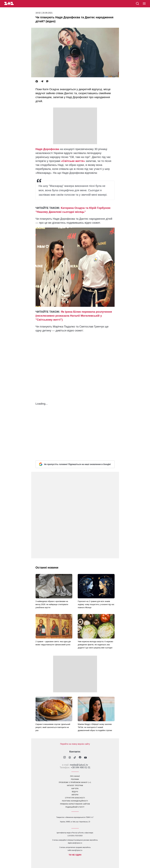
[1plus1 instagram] (65, 758)
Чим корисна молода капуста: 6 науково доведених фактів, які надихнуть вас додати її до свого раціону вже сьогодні (95, 645)
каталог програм (75, 786)
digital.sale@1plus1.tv (75, 843)
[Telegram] (42, 81)
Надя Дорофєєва (47, 149)
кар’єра (75, 789)
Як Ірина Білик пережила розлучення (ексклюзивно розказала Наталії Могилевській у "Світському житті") (74, 316)
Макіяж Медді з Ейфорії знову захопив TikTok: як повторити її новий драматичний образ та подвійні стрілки (95, 727)
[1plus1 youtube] (85, 758)
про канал (75, 776)
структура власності (75, 798)
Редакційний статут (75, 807)
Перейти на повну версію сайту (75, 744)
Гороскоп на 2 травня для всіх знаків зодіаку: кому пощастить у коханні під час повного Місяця (96, 604)
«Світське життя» (73, 161)
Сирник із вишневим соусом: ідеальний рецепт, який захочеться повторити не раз (53, 727)
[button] (144, 4)
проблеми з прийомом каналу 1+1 (75, 782)
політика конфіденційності (75, 801)
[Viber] (47, 81)
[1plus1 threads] (70, 758)
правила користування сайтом (75, 804)
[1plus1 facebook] (80, 758)
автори (75, 795)
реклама (75, 779)
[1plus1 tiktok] (75, 758)
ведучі (75, 792)
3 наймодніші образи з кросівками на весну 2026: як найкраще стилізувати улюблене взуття (52, 604)
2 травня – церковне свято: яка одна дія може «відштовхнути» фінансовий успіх (53, 643)
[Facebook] (37, 81)
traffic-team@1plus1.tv (75, 850)
